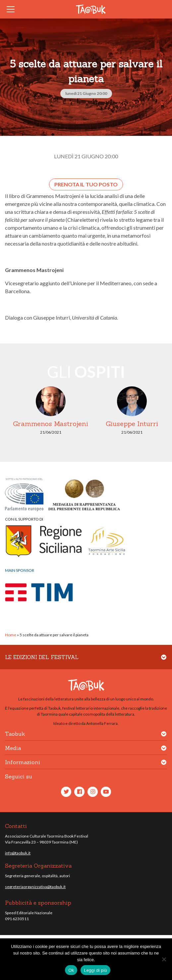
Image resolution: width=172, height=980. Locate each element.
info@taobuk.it (18, 853)
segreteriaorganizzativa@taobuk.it (35, 887)
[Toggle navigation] (13, 9)
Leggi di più (95, 970)
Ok (71, 970)
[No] (164, 959)
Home (11, 635)
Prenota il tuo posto (86, 184)
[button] (164, 661)
